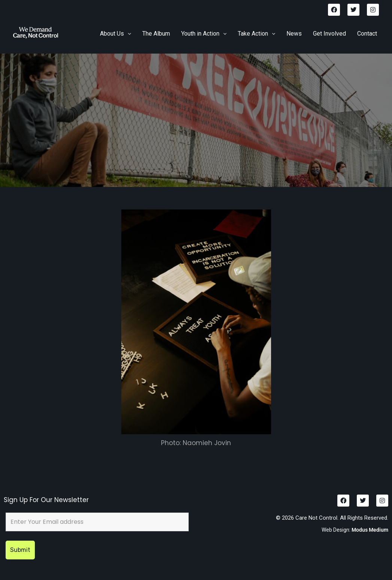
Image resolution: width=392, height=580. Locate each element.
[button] (116, 34)
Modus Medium (370, 530)
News (294, 34)
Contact (367, 34)
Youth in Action (204, 34)
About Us (116, 34)
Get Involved (329, 34)
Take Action (256, 34)
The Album (156, 34)
